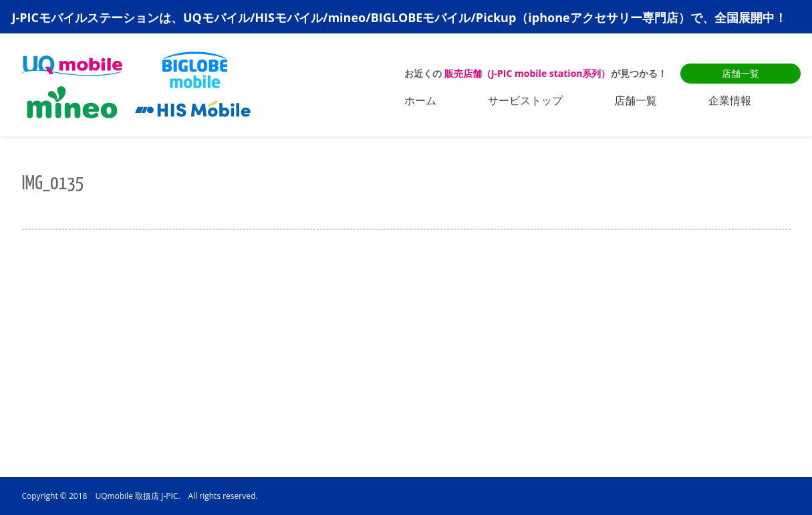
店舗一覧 (740, 73)
